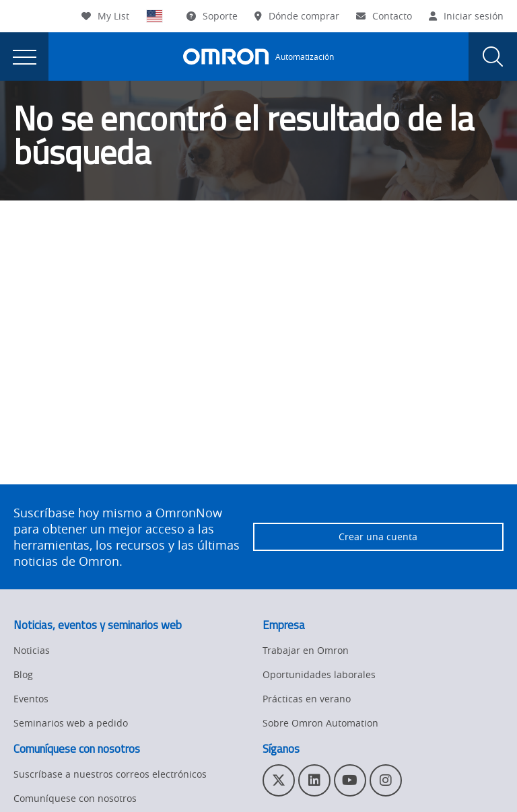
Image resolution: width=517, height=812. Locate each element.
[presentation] (24, 57)
